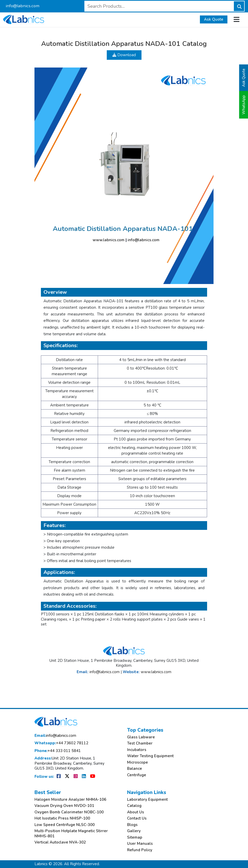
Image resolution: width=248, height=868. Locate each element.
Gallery (134, 831)
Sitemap (135, 837)
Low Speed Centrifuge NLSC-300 (65, 825)
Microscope (138, 762)
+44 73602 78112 (61, 743)
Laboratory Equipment (147, 800)
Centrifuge (137, 775)
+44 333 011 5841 (58, 751)
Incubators (137, 750)
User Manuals (140, 844)
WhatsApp (244, 105)
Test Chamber (140, 743)
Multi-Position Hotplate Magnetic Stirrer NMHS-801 (71, 834)
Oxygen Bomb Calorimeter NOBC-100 (69, 812)
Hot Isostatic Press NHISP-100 (62, 818)
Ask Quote (214, 19)
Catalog (134, 806)
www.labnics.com (109, 240)
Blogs (132, 825)
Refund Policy (140, 850)
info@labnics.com (23, 6)
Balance (135, 769)
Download (124, 55)
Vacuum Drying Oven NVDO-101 (64, 806)
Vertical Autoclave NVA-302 (60, 842)
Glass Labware (141, 737)
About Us (136, 812)
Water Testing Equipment (150, 756)
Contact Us (137, 818)
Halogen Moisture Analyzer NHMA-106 (70, 800)
